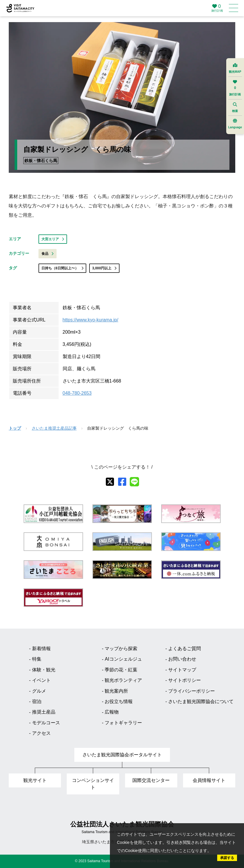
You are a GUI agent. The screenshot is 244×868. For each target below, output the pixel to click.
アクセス (41, 733)
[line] (134, 482)
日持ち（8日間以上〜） (62, 268)
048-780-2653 (77, 393)
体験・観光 (44, 670)
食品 (48, 254)
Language (235, 124)
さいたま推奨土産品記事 (54, 428)
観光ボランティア (123, 680)
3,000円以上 (104, 268)
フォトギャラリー (123, 723)
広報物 (112, 712)
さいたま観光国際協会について (201, 701)
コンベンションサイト (93, 784)
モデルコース (46, 723)
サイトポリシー (185, 680)
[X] (110, 482)
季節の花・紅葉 (121, 670)
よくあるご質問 (185, 649)
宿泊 (37, 701)
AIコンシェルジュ (123, 659)
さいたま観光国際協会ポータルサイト (122, 755)
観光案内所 (116, 691)
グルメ (39, 691)
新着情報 (41, 649)
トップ (15, 428)
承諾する (227, 858)
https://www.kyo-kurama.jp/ (91, 320)
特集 (37, 659)
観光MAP (235, 68)
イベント (41, 680)
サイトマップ (182, 670)
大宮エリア (53, 239)
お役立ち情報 (119, 701)
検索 (235, 107)
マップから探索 (121, 649)
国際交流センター (151, 780)
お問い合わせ (182, 659)
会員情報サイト (209, 780)
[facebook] (122, 482)
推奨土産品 (44, 712)
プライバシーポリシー (192, 691)
